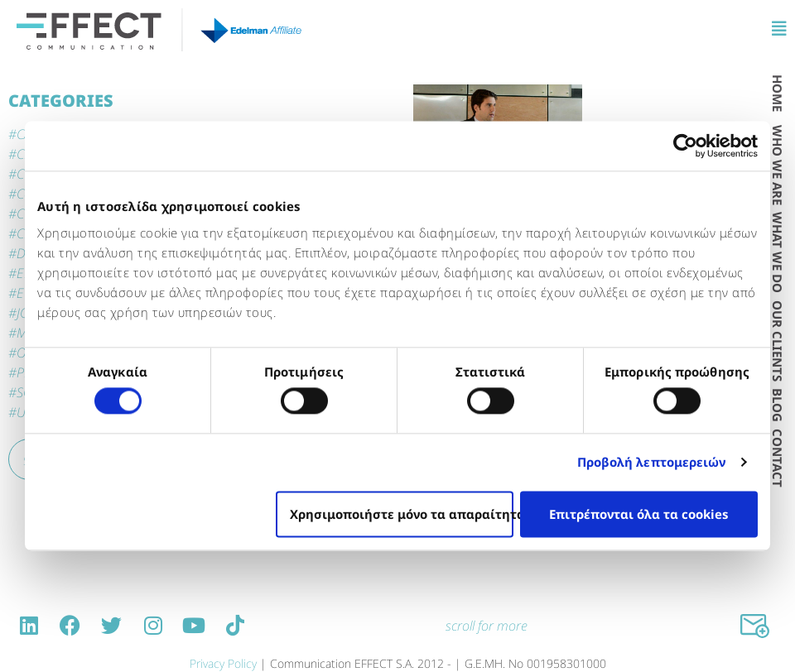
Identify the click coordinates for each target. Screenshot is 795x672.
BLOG (778, 405)
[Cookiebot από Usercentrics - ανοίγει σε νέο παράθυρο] (685, 146)
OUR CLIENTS (778, 341)
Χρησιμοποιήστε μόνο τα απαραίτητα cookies (402, 514)
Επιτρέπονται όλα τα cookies (638, 514)
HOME (778, 93)
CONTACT (778, 458)
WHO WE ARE (778, 165)
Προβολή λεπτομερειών (652, 463)
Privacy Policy (223, 663)
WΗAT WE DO (778, 252)
